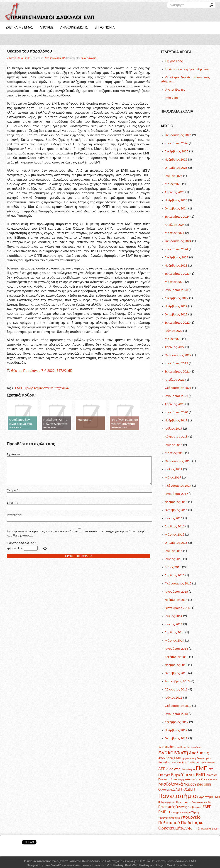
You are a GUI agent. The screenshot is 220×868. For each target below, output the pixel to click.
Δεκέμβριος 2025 (177, 151)
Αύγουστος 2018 (176, 437)
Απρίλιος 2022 (175, 347)
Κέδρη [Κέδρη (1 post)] (181, 780)
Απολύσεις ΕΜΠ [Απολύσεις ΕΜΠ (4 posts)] (170, 758)
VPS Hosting (115, 865)
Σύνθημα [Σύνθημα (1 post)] (186, 812)
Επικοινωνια (105, 27)
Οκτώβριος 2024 (176, 208)
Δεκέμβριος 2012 (177, 722)
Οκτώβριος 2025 (176, 168)
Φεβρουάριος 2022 (178, 355)
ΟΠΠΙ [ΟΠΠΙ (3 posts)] (207, 784)
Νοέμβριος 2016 (176, 502)
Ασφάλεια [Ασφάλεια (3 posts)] (165, 762)
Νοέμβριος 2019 (176, 420)
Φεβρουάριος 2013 (178, 706)
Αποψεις (47, 27)
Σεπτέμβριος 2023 (177, 274)
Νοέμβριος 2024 (176, 200)
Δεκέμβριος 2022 (177, 298)
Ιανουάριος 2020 (176, 412)
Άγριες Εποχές (175, 89)
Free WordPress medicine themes (68, 865)
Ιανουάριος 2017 (176, 494)
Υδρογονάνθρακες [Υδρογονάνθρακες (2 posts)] (169, 818)
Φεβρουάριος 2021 (178, 388)
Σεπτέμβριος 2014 (177, 608)
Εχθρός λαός (174, 61)
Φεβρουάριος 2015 (178, 583)
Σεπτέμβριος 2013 (177, 681)
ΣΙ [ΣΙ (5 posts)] (169, 812)
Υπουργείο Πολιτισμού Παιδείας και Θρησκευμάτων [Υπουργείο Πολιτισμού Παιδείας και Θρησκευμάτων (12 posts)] (182, 822)
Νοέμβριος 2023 (176, 265)
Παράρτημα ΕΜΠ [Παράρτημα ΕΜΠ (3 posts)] (209, 797)
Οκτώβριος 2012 (176, 738)
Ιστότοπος (14, 520)
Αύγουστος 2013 (176, 689)
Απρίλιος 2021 (175, 380)
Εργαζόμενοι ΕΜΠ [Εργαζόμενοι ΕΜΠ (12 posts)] (188, 774)
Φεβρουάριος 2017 (178, 486)
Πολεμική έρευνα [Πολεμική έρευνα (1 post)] (167, 802)
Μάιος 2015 (173, 567)
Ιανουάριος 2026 (176, 143)
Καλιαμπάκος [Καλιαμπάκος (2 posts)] (192, 779)
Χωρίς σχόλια (89, 58)
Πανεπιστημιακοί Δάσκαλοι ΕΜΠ (173, 861)
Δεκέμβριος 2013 (177, 657)
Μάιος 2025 (173, 184)
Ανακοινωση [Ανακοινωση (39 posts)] (173, 752)
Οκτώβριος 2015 (176, 543)
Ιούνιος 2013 (174, 697)
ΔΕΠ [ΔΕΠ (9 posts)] (162, 769)
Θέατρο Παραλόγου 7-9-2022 (33, 371)
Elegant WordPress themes (175, 865)
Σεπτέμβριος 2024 (177, 216)
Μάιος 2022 (173, 339)
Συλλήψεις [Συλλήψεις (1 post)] (176, 812)
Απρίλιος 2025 (175, 192)
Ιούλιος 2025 (174, 176)
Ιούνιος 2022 (174, 331)
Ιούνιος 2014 (174, 624)
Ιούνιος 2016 (174, 518)
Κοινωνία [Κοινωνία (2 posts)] (207, 779)
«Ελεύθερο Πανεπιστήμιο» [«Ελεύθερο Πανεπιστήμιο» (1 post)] (189, 747)
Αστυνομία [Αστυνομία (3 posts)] (204, 758)
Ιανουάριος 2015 (176, 591)
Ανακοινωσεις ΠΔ (74, 27)
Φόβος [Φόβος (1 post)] (215, 829)
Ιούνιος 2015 (174, 559)
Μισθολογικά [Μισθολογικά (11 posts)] (171, 784)
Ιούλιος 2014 (174, 616)
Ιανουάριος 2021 (176, 396)
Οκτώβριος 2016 (176, 510)
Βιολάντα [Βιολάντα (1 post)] (177, 763)
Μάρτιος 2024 (175, 233)
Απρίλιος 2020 (175, 404)
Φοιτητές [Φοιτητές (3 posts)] (194, 828)
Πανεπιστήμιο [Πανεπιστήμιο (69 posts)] (177, 796)
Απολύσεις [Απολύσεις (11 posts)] (199, 753)
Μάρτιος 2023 (175, 282)
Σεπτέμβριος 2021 (177, 371)
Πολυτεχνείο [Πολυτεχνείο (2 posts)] (184, 802)
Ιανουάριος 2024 (176, 249)
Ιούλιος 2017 (174, 469)
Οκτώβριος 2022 (176, 314)
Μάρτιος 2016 (175, 534)
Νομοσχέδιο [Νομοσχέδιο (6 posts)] (193, 784)
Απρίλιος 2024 (175, 225)
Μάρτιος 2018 (175, 453)
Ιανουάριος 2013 (176, 714)
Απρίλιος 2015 (175, 575)
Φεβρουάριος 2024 (178, 241)
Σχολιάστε (14, 454)
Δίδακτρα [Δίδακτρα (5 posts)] (173, 769)
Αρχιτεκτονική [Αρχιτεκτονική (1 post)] (189, 759)
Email (12, 508)
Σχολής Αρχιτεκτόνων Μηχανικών (46, 388)
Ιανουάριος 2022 (176, 363)
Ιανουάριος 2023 (176, 290)
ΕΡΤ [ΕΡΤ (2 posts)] (211, 769)
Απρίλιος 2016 (175, 526)
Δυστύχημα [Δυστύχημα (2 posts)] (188, 769)
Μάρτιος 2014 (175, 640)
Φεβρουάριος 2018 (178, 461)
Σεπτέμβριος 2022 (177, 322)
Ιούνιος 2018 (174, 445)
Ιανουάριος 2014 (176, 649)
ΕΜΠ (19, 388)
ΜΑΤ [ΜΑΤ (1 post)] (215, 780)
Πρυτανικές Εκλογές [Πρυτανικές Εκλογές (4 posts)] (172, 807)
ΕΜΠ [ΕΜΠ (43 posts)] (202, 768)
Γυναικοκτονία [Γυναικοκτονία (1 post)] (208, 763)
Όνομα (13, 496)
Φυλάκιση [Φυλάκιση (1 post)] (206, 829)
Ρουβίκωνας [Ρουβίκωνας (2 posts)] (195, 807)
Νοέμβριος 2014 (176, 600)
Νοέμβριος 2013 (176, 665)
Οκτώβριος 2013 (176, 673)
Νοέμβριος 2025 (176, 159)
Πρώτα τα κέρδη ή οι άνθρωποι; (188, 69)
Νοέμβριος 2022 (176, 306)
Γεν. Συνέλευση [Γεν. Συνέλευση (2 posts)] (191, 762)
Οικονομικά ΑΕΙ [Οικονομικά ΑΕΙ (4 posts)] (169, 789)
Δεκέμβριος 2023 (177, 257)
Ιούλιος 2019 (174, 428)
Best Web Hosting (137, 865)
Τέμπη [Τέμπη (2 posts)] (195, 812)
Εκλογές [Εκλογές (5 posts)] (164, 775)
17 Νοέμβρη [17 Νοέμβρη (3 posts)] (166, 747)
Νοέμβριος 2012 (176, 730)
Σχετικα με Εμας (19, 27)
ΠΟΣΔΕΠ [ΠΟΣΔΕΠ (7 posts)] (188, 789)
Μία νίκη (172, 98)
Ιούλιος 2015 (174, 551)
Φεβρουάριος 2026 (178, 135)
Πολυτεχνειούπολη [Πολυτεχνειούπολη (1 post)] (201, 802)
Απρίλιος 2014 (175, 632)
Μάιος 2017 (173, 477)
